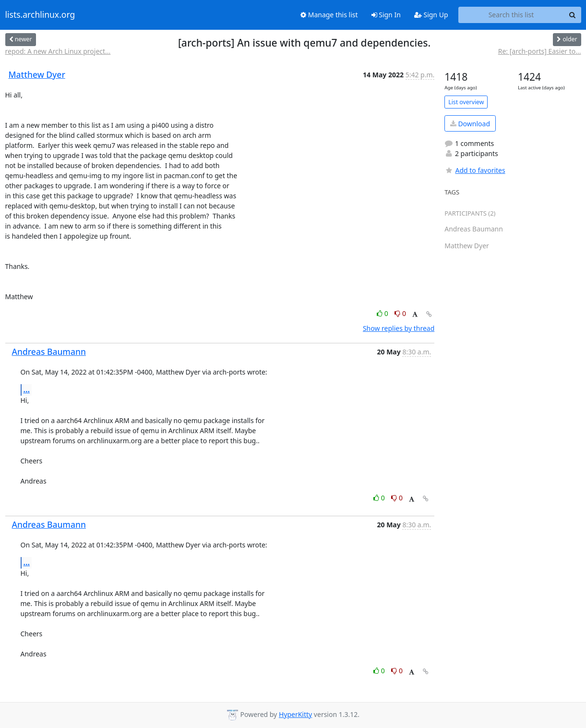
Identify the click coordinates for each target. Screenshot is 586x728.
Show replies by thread (399, 328)
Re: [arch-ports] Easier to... (540, 51)
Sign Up (431, 15)
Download (470, 124)
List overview (466, 102)
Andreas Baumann (49, 352)
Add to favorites (475, 170)
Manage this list (329, 15)
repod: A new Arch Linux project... (58, 51)
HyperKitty (295, 714)
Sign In (386, 15)
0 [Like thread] (383, 313)
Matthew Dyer (37, 74)
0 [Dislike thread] (400, 313)
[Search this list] (511, 15)
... (27, 389)
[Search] (573, 15)
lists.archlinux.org (40, 15)
